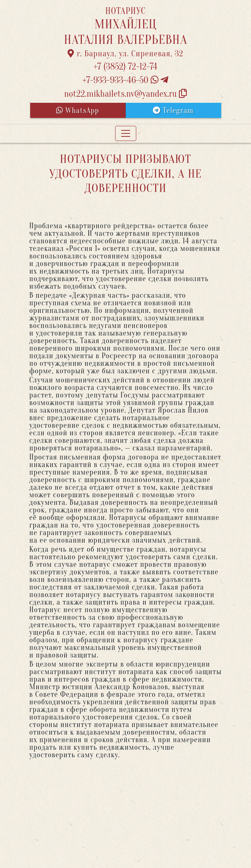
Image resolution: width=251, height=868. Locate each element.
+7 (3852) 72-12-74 (126, 67)
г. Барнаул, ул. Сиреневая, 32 (126, 54)
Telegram (173, 111)
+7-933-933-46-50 (126, 80)
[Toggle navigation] (126, 133)
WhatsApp (78, 111)
